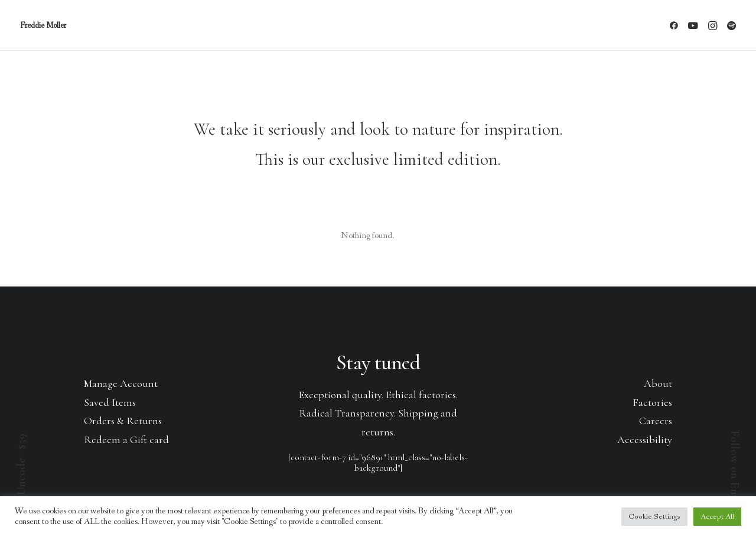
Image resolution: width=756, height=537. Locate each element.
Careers (656, 421)
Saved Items (110, 402)
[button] (676, 25)
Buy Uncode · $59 (21, 475)
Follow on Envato (735, 473)
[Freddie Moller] (43, 25)
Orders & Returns (123, 421)
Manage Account (121, 383)
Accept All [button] (717, 517)
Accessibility (645, 440)
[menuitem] (676, 25)
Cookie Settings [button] (654, 517)
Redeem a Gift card (126, 440)
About (658, 383)
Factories (652, 402)
